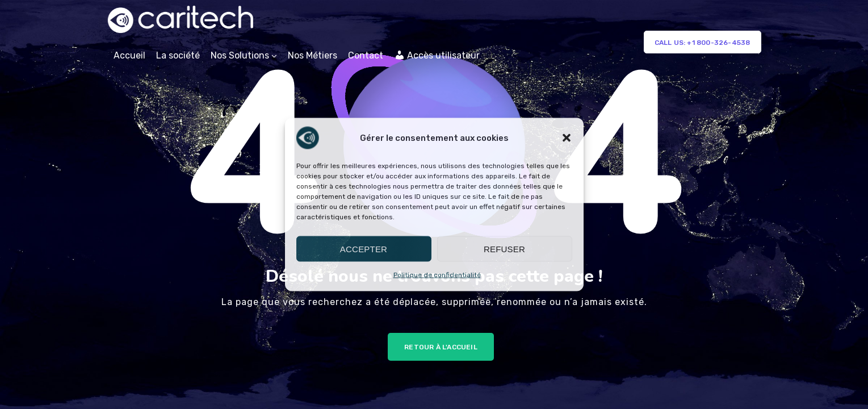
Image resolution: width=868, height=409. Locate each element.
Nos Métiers (313, 55)
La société (178, 55)
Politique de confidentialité (437, 275)
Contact (366, 55)
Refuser (504, 249)
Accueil (129, 55)
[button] (567, 138)
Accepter (364, 249)
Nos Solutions (240, 55)
